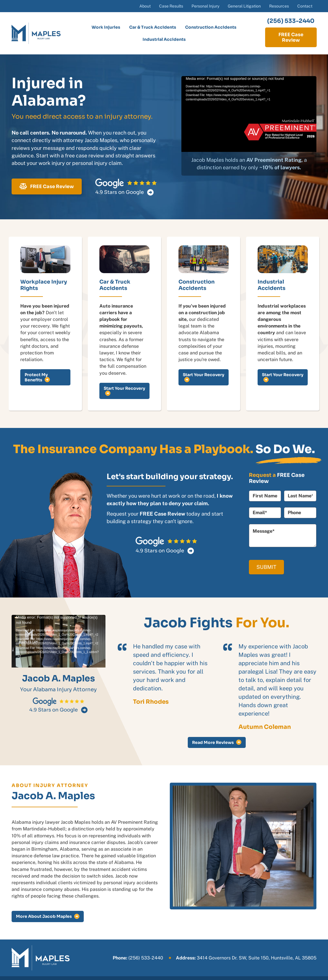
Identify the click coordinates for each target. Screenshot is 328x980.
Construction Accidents (211, 27)
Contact (305, 6)
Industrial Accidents (164, 40)
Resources (279, 6)
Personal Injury (205, 6)
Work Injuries (106, 27)
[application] (249, 115)
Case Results (171, 6)
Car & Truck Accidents (153, 27)
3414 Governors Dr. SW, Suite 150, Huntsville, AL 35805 (257, 958)
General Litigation (244, 6)
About (145, 6)
